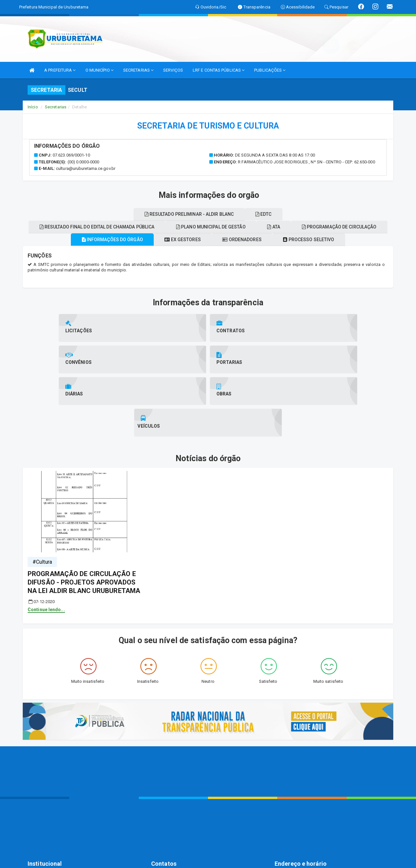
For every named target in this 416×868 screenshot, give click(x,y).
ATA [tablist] (328, 227)
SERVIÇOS (173, 70)
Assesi (185, 860)
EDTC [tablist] (317, 214)
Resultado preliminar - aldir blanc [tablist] (237, 214)
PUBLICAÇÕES (270, 70)
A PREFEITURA (60, 70)
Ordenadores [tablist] (245, 240)
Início (33, 107)
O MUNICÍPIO (99, 70)
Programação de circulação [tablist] (128, 214)
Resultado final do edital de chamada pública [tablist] (140, 227)
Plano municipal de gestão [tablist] (259, 227)
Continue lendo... (46, 546)
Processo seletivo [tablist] (317, 240)
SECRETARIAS (138, 70)
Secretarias (56, 107)
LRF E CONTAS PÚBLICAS (219, 70)
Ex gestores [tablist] (180, 240)
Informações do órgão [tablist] (104, 240)
